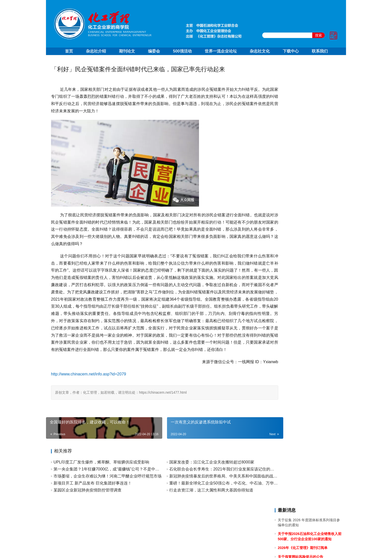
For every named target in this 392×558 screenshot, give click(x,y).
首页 (69, 51)
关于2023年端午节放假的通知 (301, 321)
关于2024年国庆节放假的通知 (301, 183)
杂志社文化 (260, 51)
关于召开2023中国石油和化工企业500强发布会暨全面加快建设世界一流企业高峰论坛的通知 (309, 308)
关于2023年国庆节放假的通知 (301, 279)
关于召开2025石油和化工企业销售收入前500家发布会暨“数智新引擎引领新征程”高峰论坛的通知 (310, 127)
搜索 (318, 35)
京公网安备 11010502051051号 (217, 548)
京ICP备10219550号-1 (168, 548)
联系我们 (320, 51)
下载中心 (291, 51)
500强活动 (182, 51)
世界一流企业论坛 (221, 51)
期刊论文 (127, 51)
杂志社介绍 (96, 51)
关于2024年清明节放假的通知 (301, 229)
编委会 (154, 51)
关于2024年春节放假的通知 (299, 271)
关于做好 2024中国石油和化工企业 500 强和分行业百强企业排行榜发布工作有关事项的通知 (309, 243)
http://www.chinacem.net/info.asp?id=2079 (88, 388)
